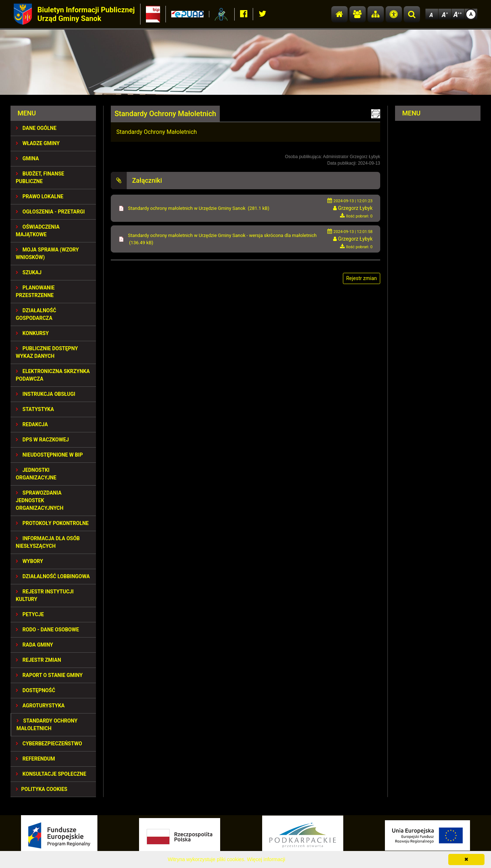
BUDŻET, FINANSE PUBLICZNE (40, 177)
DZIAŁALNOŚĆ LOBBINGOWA (53, 576)
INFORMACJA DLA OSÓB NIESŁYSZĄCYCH (48, 542)
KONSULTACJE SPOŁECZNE (51, 774)
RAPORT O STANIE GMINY (49, 675)
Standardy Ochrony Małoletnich (47, 725)
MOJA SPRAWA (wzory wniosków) (47, 253)
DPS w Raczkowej (43, 440)
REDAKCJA (32, 424)
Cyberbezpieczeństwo (49, 744)
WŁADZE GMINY (38, 143)
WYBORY (30, 561)
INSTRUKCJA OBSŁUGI (46, 394)
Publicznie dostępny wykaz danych (47, 352)
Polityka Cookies (42, 789)
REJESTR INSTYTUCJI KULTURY (45, 595)
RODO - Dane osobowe (48, 630)
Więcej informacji (266, 859)
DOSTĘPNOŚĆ (36, 690)
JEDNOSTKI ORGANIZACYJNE (36, 474)
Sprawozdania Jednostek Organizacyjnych (40, 500)
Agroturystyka (40, 706)
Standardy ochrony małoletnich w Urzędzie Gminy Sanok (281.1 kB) (199, 208)
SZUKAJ (29, 272)
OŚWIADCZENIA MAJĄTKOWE (38, 231)
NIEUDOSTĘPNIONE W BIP (49, 455)
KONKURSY (32, 333)
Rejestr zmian (39, 660)
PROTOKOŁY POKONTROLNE (52, 523)
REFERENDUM (35, 759)
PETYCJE (30, 614)
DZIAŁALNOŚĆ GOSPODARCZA (36, 314)
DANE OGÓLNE (36, 128)
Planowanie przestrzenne (35, 291)
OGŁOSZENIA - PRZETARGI (51, 212)
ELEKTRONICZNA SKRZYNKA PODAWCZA (53, 375)
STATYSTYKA (35, 409)
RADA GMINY (35, 645)
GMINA (28, 158)
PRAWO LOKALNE (40, 196)
